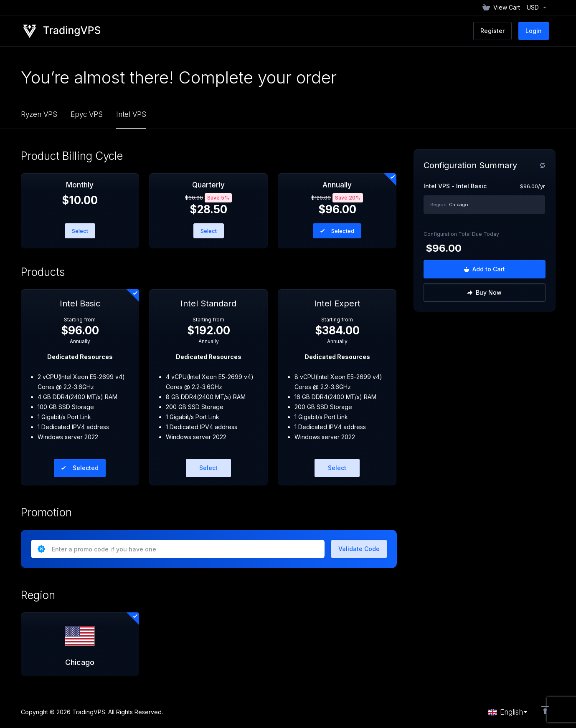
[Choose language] (508, 712)
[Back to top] (545, 710)
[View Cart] (501, 8)
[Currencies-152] (535, 8)
